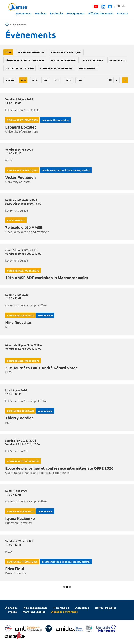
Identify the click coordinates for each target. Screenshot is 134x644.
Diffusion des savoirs (101, 13)
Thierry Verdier (19, 418)
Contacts (122, 13)
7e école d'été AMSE (24, 227)
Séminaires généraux (31, 52)
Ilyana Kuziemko (20, 518)
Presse (12, 612)
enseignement (88, 68)
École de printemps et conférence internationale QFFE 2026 (59, 468)
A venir (10, 80)
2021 (80, 80)
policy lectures (93, 60)
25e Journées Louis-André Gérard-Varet (41, 368)
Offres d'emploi (105, 608)
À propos (11, 608)
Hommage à (61, 608)
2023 (57, 80)
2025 (34, 80)
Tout (8, 52)
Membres (41, 13)
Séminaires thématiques (66, 52)
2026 (23, 80)
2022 (68, 80)
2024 (46, 80)
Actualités (82, 608)
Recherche (57, 13)
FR (118, 6)
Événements (24, 13)
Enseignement (76, 13)
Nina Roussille (18, 322)
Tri (110, 80)
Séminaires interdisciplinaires (25, 60)
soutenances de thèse (20, 68)
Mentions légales (34, 612)
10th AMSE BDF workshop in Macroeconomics (47, 278)
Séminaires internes (64, 60)
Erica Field (15, 569)
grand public (118, 60)
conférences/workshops (56, 68)
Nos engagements (36, 608)
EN (123, 6)
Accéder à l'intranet (64, 612)
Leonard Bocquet (21, 127)
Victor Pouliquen (21, 177)
